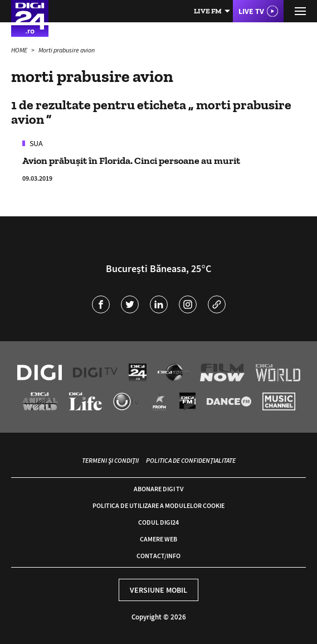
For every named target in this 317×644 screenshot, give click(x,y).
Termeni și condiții (110, 460)
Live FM (208, 11)
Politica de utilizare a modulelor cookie (158, 505)
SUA (35, 143)
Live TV (251, 11)
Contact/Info (158, 556)
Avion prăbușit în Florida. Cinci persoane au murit (131, 161)
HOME (20, 50)
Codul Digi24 (158, 522)
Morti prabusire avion (67, 50)
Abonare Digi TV (158, 489)
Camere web (158, 539)
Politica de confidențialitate (191, 460)
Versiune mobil (158, 590)
